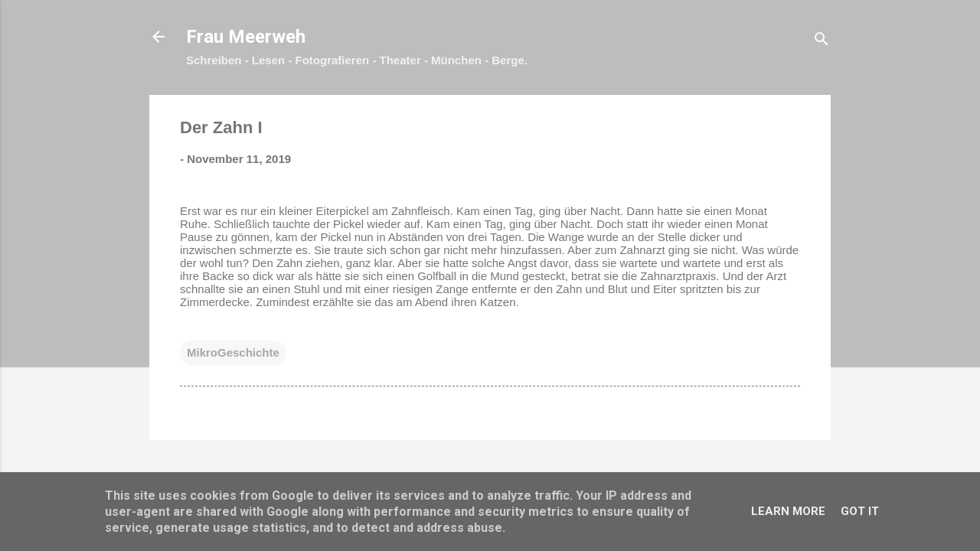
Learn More (788, 511)
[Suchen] (822, 42)
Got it (860, 511)
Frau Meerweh (246, 37)
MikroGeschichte (233, 352)
